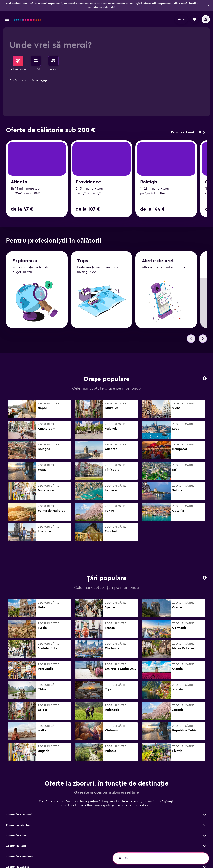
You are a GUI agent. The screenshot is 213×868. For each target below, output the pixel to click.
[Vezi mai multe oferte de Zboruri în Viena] (65, 861)
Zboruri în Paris (16, 840)
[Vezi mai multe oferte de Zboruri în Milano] (135, 850)
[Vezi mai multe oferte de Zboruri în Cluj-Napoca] (205, 850)
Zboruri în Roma (156, 830)
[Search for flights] (18, 61)
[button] (209, 6)
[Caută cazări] (36, 61)
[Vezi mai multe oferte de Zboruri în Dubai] (65, 850)
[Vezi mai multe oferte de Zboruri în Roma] (205, 830)
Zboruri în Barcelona (89, 840)
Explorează (25, 276)
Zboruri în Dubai (17, 850)
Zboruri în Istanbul (88, 830)
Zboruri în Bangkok (89, 861)
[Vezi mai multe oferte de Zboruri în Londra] (205, 840)
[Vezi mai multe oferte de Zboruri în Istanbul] (135, 830)
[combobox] (18, 80)
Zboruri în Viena (16, 861)
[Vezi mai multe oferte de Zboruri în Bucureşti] (65, 830)
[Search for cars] (53, 61)
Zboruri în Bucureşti (19, 830)
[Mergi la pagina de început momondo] (28, 19)
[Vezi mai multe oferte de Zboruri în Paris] (65, 840)
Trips (83, 276)
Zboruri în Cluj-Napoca (160, 850)
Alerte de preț (158, 276)
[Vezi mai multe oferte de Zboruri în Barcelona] (135, 840)
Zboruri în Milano (87, 850)
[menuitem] (18, 64)
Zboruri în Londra (157, 840)
